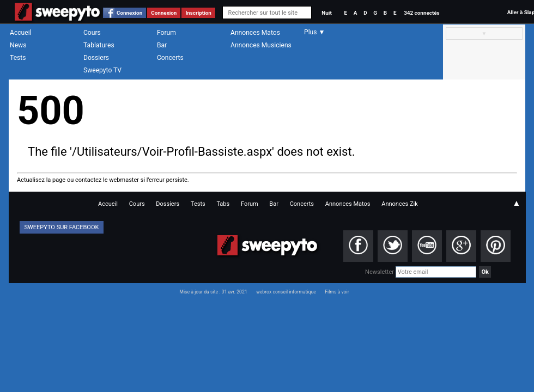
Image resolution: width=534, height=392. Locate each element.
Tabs (223, 204)
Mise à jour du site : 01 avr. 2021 (213, 292)
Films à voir (337, 292)
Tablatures (99, 45)
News (18, 45)
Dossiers (96, 58)
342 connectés (421, 13)
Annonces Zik (400, 204)
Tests (18, 58)
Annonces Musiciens (261, 45)
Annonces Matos (255, 33)
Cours (92, 33)
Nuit (326, 13)
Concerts (170, 58)
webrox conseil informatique (286, 292)
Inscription (198, 13)
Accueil (21, 33)
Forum (166, 33)
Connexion (129, 13)
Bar (162, 45)
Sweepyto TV (102, 70)
